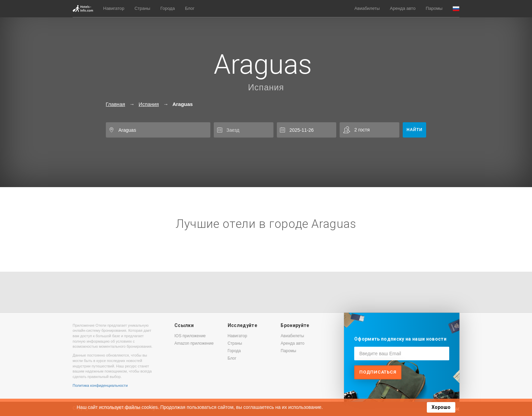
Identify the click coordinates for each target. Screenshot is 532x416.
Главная (116, 104)
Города (168, 8)
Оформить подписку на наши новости (400, 339)
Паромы (434, 8)
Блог (190, 8)
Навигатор (114, 8)
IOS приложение (190, 336)
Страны (142, 8)
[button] (456, 9)
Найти (414, 130)
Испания (266, 87)
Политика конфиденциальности (100, 385)
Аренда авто (403, 8)
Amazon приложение (194, 343)
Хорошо (441, 407)
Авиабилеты (367, 8)
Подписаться (378, 372)
